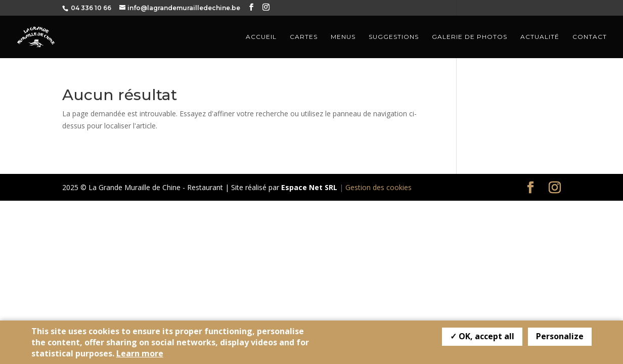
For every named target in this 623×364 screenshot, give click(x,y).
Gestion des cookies (379, 187)
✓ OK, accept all (482, 336)
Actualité (540, 37)
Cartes (304, 37)
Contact (590, 37)
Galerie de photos (470, 37)
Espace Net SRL (309, 187)
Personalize (560, 336)
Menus (343, 37)
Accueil (261, 37)
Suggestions (394, 37)
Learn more (140, 353)
